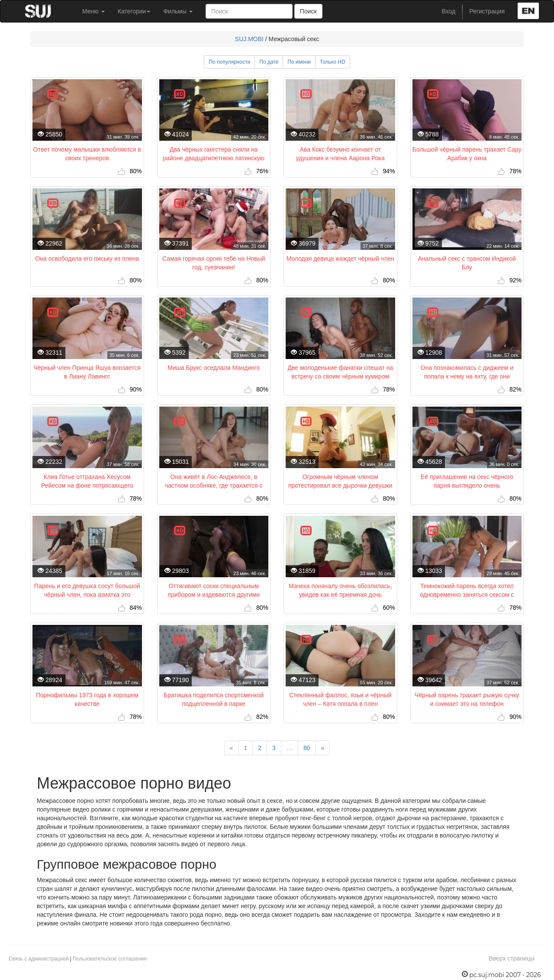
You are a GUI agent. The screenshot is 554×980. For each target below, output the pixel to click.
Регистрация (487, 11)
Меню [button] (93, 11)
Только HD (333, 62)
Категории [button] (134, 11)
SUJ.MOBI (249, 39)
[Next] (322, 748)
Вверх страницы (512, 958)
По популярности (229, 62)
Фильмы (178, 11)
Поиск (308, 11)
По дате (269, 62)
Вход (449, 11)
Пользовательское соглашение (110, 959)
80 (307, 748)
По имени (299, 62)
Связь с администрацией (39, 959)
